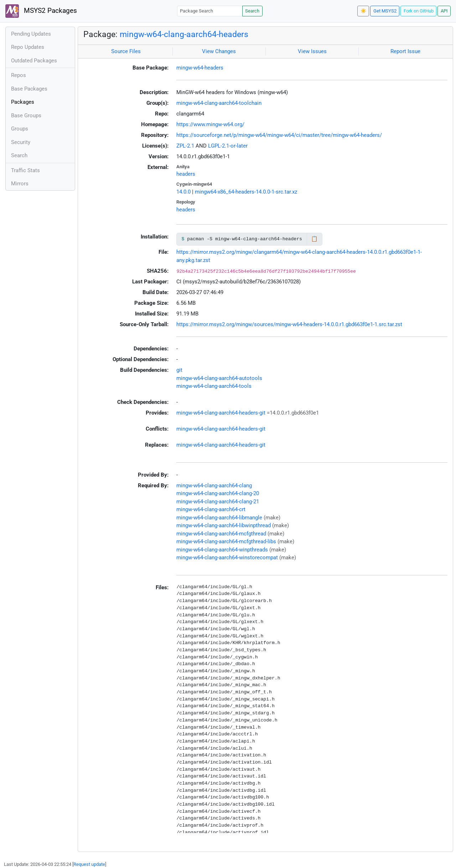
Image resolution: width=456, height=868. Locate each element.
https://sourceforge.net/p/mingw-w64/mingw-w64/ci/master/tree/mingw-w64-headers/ (279, 135)
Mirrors (20, 184)
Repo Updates (28, 47)
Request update (89, 864)
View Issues (312, 51)
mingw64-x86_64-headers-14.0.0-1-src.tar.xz (246, 192)
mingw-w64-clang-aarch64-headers (184, 34)
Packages (23, 102)
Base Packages (29, 89)
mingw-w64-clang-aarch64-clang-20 (218, 493)
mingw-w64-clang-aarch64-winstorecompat (227, 558)
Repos (19, 75)
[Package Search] (210, 11)
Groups (20, 129)
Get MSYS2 (385, 11)
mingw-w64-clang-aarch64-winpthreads (222, 550)
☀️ (363, 11)
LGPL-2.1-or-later (228, 146)
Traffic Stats (25, 170)
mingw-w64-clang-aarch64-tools (214, 386)
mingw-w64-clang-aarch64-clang (214, 486)
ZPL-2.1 (185, 146)
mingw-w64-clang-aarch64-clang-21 (218, 502)
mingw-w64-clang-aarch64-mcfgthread (221, 534)
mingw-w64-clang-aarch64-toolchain (219, 103)
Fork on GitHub (419, 11)
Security (21, 142)
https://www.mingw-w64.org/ (210, 124)
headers (186, 174)
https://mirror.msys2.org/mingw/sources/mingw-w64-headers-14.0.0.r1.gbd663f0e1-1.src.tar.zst (289, 324)
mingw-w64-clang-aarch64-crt (211, 509)
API (444, 11)
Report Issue (405, 51)
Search (252, 11)
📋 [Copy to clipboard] (314, 239)
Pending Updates (31, 34)
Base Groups (26, 115)
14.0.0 (183, 192)
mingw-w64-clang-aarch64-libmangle (219, 518)
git (179, 370)
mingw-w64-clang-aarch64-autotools (219, 378)
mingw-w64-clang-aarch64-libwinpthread (224, 525)
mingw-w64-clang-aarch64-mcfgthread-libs (226, 541)
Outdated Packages (34, 61)
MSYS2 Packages (41, 11)
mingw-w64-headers (200, 68)
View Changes (219, 51)
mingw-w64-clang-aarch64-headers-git (221, 413)
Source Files (126, 51)
